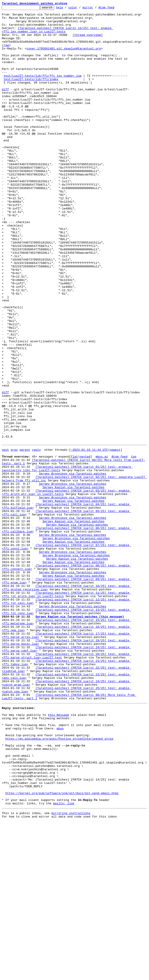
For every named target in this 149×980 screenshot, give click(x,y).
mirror (95, 9)
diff (5, 106)
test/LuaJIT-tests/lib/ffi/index (31, 94)
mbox (60, 871)
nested (85, 546)
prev (14, 537)
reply (36, 537)
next (5, 537)
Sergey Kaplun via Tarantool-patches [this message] (80, 738)
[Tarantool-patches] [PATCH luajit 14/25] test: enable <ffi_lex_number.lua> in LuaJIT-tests (57, 35)
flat (74, 546)
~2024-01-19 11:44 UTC (89, 537)
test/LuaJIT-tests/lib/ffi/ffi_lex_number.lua (43, 90)
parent (25, 537)
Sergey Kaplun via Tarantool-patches (73, 582)
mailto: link (64, 960)
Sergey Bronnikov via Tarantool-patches (73, 566)
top (133, 546)
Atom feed (113, 9)
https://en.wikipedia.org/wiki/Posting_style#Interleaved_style (59, 883)
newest (115, 537)
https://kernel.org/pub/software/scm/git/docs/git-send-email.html (62, 948)
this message (59, 854)
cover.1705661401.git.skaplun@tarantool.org (64, 57)
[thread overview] (88, 41)
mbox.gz (102, 546)
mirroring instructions (71, 971)
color (80, 9)
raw (6, 53)
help (67, 9)
